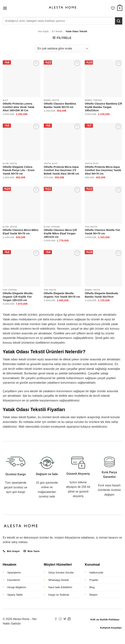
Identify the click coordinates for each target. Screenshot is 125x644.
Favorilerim (14, 580)
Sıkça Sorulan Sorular (61, 573)
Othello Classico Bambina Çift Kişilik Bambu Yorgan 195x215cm (103, 107)
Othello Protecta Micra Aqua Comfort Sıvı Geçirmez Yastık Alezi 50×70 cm (103, 170)
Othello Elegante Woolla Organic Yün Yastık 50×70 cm (62, 295)
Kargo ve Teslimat (59, 595)
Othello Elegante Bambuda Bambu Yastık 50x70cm (101, 295)
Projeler (94, 580)
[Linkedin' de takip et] (69, 619)
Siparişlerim (14, 573)
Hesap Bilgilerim (17, 587)
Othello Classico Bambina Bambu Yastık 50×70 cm (60, 105)
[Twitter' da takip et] (65, 619)
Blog (92, 587)
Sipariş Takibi (15, 595)
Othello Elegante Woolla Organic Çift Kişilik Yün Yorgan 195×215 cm (18, 297)
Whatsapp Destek (59, 580)
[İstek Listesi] (113, 8)
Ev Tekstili (57, 31)
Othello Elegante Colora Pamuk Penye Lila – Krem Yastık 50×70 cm (19, 170)
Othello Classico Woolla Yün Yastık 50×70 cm (102, 232)
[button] (5, 8)
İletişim (93, 595)
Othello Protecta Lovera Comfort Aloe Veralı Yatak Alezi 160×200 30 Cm (19, 107)
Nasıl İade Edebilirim (60, 587)
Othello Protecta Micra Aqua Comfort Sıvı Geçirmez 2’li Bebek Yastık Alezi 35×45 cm (61, 170)
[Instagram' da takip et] (60, 619)
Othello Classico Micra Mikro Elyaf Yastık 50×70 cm (21, 232)
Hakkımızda (96, 573)
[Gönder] (119, 21)
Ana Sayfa (43, 31)
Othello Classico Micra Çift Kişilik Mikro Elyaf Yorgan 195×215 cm (60, 233)
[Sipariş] (62, 49)
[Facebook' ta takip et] (56, 619)
